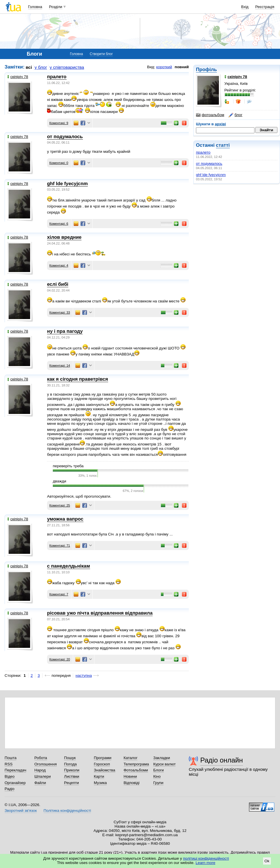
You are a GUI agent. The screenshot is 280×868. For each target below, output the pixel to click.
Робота (41, 758)
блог (235, 115)
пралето (203, 152)
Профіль (206, 70)
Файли (40, 783)
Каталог (131, 758)
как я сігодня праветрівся (78, 379)
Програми (103, 758)
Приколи (72, 770)
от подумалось (209, 164)
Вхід (245, 7)
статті (223, 145)
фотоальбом (210, 115)
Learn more (206, 863)
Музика (100, 783)
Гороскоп (102, 764)
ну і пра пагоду (65, 331)
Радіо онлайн (222, 760)
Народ (40, 770)
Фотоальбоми (136, 770)
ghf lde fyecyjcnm (211, 175)
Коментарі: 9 (59, 123)
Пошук (70, 758)
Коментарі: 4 (59, 265)
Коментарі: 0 (59, 163)
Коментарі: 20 (60, 659)
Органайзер (15, 783)
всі (29, 67)
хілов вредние (64, 237)
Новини (130, 776)
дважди (60, 481)
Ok (267, 861)
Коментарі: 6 (59, 224)
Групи (158, 783)
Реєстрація (265, 7)
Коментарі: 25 (60, 505)
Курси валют (164, 764)
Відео (10, 776)
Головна (35, 7)
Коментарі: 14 (60, 365)
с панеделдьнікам (69, 566)
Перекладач (15, 770)
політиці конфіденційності (206, 858)
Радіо (9, 789)
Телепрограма (136, 764)
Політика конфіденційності (67, 811)
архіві (220, 124)
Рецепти (71, 783)
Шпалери (43, 776)
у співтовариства (67, 67)
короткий (164, 67)
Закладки (162, 758)
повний (182, 67)
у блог (41, 67)
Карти (99, 776)
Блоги (159, 770)
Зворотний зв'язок (21, 811)
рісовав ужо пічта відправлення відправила (100, 613)
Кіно (157, 776)
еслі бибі (58, 284)
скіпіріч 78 (18, 77)
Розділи (56, 7)
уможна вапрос (65, 519)
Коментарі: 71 (60, 546)
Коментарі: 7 (59, 594)
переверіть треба (68, 466)
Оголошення (46, 764)
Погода (70, 764)
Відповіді (132, 783)
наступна (84, 676)
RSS (9, 764)
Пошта (10, 758)
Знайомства (105, 770)
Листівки (72, 776)
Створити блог (101, 54)
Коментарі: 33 (60, 312)
